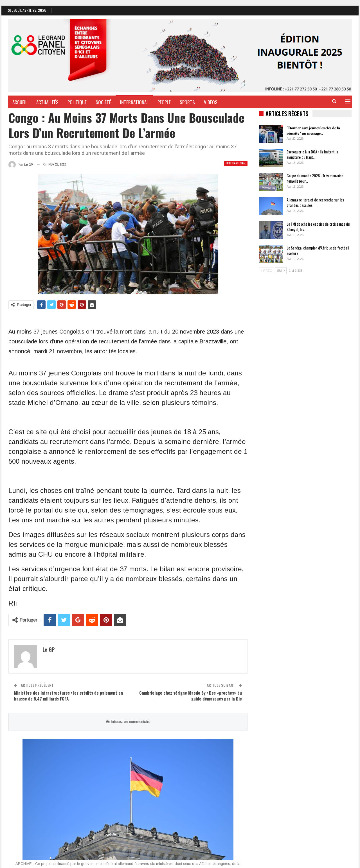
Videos (211, 102)
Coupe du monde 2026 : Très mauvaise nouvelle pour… (315, 178)
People (164, 102)
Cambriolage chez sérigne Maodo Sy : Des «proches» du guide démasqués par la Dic (191, 696)
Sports (187, 102)
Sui (281, 271)
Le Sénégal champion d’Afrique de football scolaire (318, 250)
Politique (77, 102)
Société (103, 102)
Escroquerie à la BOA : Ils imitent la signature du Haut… (312, 154)
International (134, 102)
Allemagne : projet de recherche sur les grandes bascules (315, 202)
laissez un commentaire (128, 722)
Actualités (47, 102)
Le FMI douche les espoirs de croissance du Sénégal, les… (318, 226)
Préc (266, 271)
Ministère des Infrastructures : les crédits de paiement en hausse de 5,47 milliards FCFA (68, 696)
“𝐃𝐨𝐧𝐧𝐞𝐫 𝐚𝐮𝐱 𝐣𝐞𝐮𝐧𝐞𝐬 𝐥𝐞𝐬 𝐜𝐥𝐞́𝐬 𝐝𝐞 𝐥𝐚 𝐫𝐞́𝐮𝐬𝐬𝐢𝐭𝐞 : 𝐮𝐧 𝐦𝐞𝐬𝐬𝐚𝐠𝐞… (313, 130)
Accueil (20, 102)
